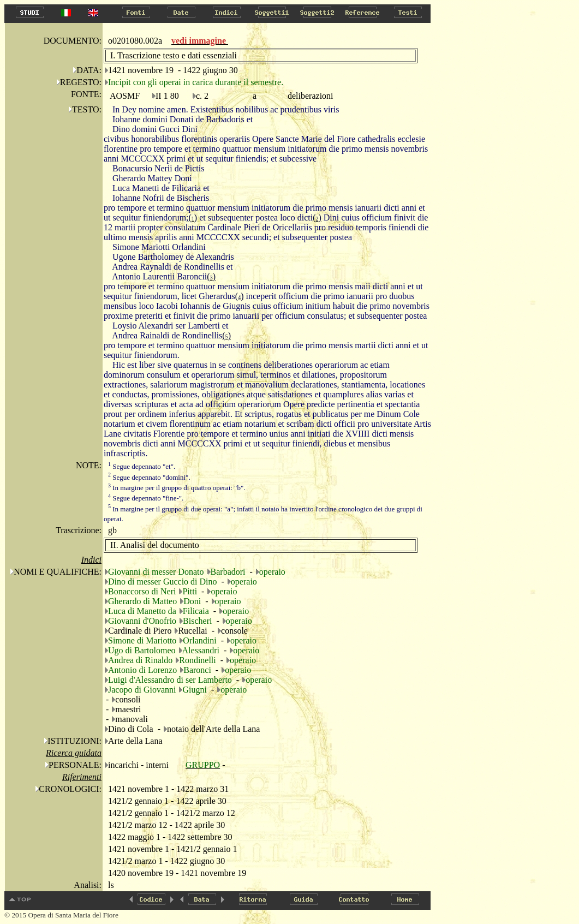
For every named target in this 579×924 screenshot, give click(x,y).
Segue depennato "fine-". (146, 498)
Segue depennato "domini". (149, 477)
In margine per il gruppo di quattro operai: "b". (177, 488)
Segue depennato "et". (142, 466)
